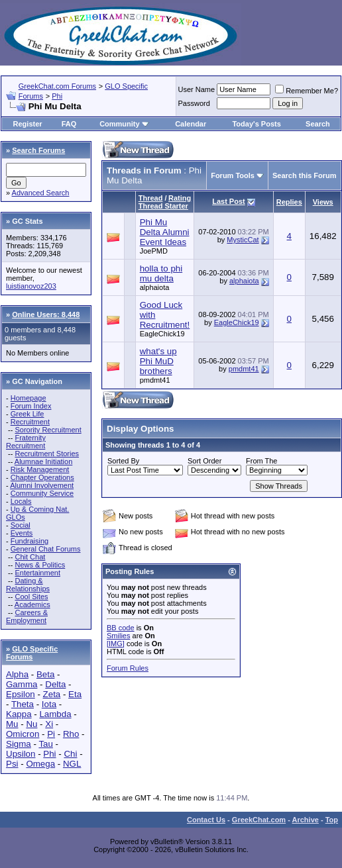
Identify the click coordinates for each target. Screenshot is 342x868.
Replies (289, 202)
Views (323, 202)
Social (21, 525)
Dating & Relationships (28, 585)
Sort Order (204, 461)
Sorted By (123, 461)
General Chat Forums (46, 549)
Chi (70, 754)
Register (28, 124)
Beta (45, 674)
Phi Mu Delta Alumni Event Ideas (165, 232)
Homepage (28, 398)
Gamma (22, 684)
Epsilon (21, 694)
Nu (31, 724)
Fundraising (29, 541)
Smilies (118, 636)
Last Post (229, 201)
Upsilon (21, 754)
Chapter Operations (42, 477)
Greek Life (28, 414)
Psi (12, 764)
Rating (180, 198)
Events (22, 533)
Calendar (191, 124)
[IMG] (116, 644)
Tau (46, 744)
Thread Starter (163, 206)
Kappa (19, 714)
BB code (121, 628)
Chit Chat (30, 557)
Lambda (55, 714)
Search (318, 124)
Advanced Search (41, 193)
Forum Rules (128, 668)
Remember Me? (307, 91)
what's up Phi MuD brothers (158, 361)
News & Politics (40, 565)
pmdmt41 (155, 380)
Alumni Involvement (42, 485)
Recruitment (30, 422)
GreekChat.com (259, 820)
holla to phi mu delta (161, 273)
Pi (51, 734)
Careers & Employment (27, 616)
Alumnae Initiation (43, 461)
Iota (49, 704)
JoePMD (154, 251)
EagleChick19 (162, 334)
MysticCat (243, 240)
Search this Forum (305, 175)
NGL (72, 764)
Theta (23, 704)
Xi (49, 724)
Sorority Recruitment (48, 430)
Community (124, 124)
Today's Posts (256, 124)
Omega (40, 764)
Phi (57, 96)
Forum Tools (233, 175)
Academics (32, 604)
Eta (75, 694)
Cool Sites (31, 597)
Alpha (17, 674)
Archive (306, 820)
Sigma (19, 744)
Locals (21, 501)
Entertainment (37, 573)
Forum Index (31, 406)
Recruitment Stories (47, 454)
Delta (55, 684)
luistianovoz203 (31, 286)
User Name (197, 89)
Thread (151, 198)
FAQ (69, 124)
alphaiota (155, 287)
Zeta (52, 694)
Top (332, 820)
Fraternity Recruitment (26, 442)
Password (194, 103)
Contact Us (206, 820)
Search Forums (38, 150)
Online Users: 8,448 (46, 314)
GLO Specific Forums (32, 653)
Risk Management (40, 469)
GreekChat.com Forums (57, 86)
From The (261, 461)
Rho (71, 734)
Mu (12, 724)
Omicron (23, 734)
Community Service (42, 493)
